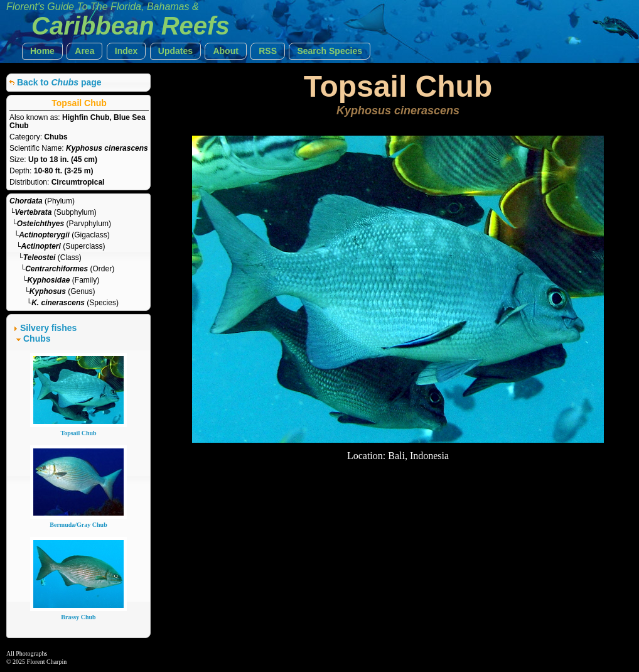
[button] (42, 51)
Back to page (59, 82)
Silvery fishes (48, 328)
